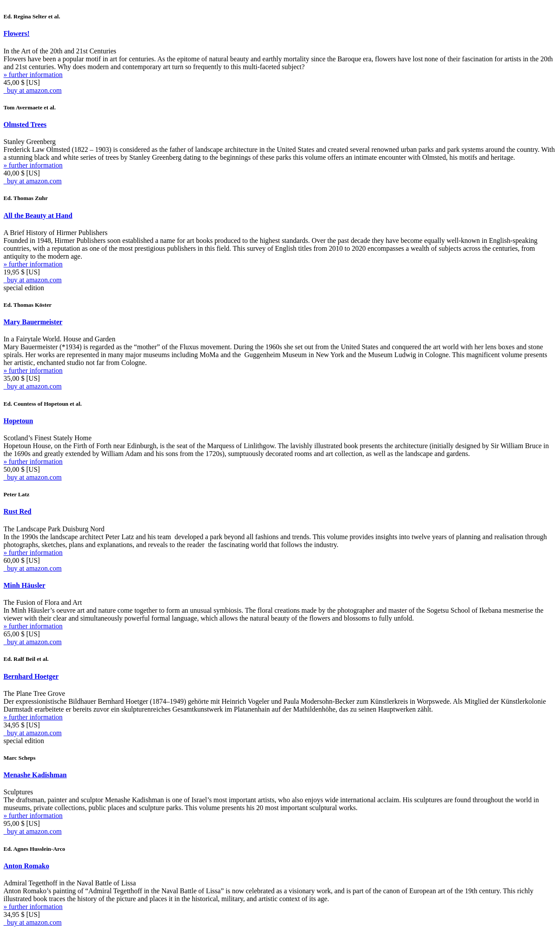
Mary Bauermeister (33, 322)
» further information (33, 75)
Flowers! (17, 33)
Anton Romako (26, 866)
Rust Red (17, 511)
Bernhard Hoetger (31, 676)
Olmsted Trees (25, 125)
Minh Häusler (24, 585)
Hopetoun (18, 421)
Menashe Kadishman (35, 775)
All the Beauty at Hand (38, 216)
